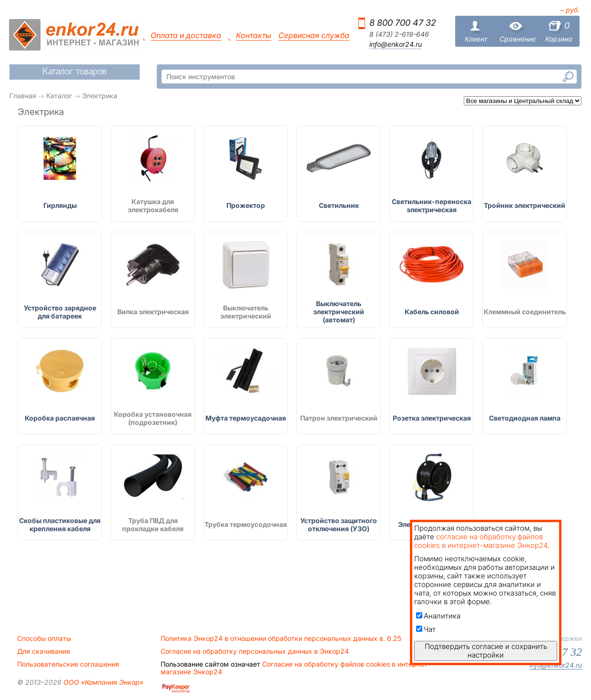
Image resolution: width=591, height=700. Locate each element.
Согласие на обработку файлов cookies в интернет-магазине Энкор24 (295, 668)
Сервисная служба (314, 36)
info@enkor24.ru (396, 44)
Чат (426, 629)
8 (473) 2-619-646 (399, 34)
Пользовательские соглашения (68, 664)
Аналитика (438, 616)
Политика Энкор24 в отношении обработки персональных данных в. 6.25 (281, 638)
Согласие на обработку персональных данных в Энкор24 (255, 651)
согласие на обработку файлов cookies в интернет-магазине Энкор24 (481, 541)
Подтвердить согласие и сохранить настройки (486, 651)
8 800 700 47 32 (403, 23)
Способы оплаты (44, 638)
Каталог (59, 96)
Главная (23, 96)
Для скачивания (44, 651)
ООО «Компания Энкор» (102, 682)
